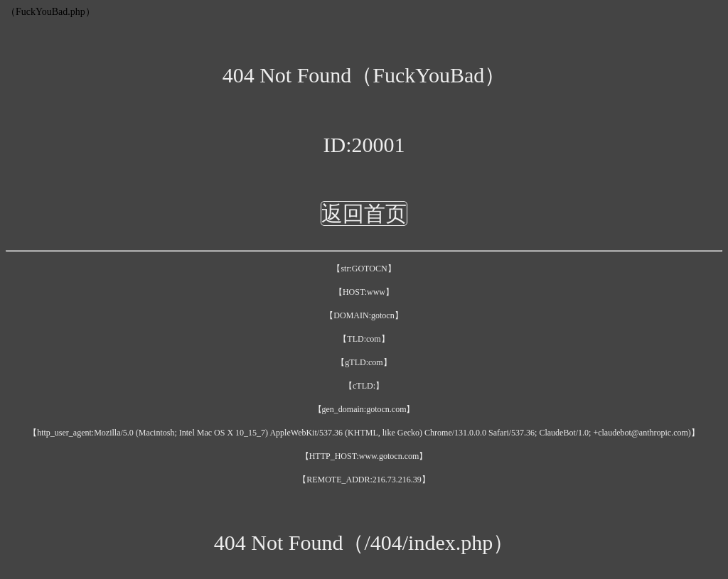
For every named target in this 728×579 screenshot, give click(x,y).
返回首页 (364, 213)
